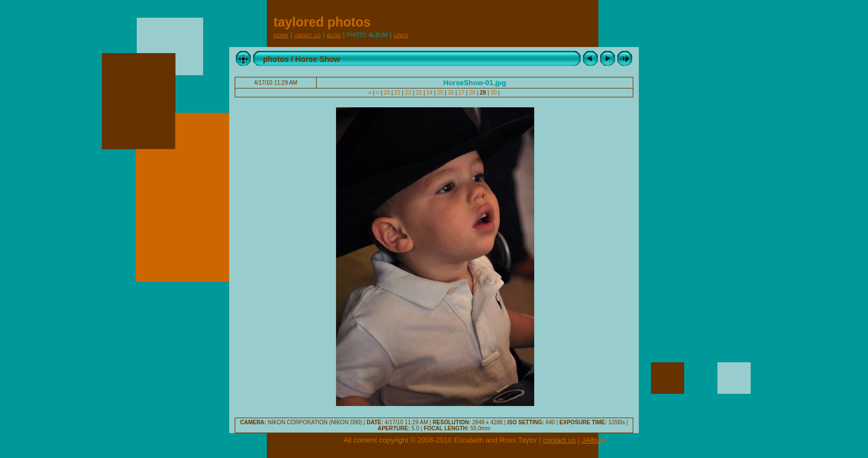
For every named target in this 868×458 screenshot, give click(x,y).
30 (494, 93)
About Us (308, 35)
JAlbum (594, 440)
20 (387, 93)
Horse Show (317, 59)
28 (472, 93)
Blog (334, 35)
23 (419, 93)
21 (398, 93)
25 (440, 93)
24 (430, 93)
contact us (559, 440)
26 (451, 93)
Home (281, 35)
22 (408, 93)
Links (401, 35)
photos (276, 59)
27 (461, 93)
